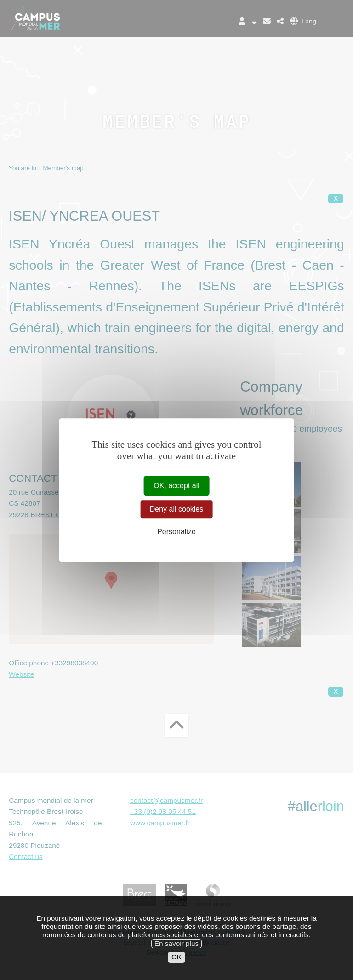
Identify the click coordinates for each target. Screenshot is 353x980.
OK (176, 962)
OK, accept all (176, 486)
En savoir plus (176, 948)
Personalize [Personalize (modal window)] (176, 532)
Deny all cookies (177, 509)
